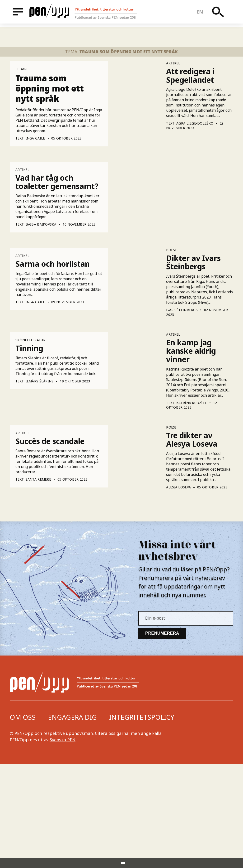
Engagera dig (72, 821)
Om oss (23, 821)
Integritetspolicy (142, 821)
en (201, 13)
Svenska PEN (63, 844)
